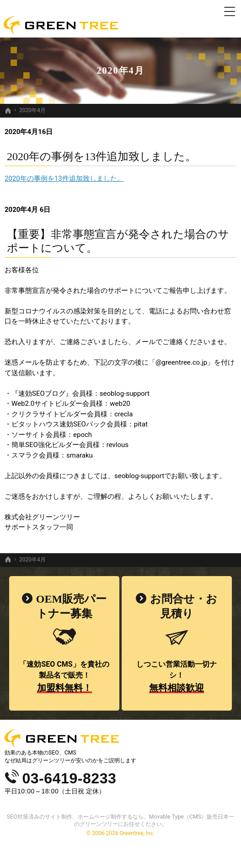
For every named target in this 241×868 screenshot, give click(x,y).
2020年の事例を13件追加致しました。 (102, 156)
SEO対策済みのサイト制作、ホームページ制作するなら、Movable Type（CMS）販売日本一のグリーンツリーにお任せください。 (120, 820)
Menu (230, 11)
